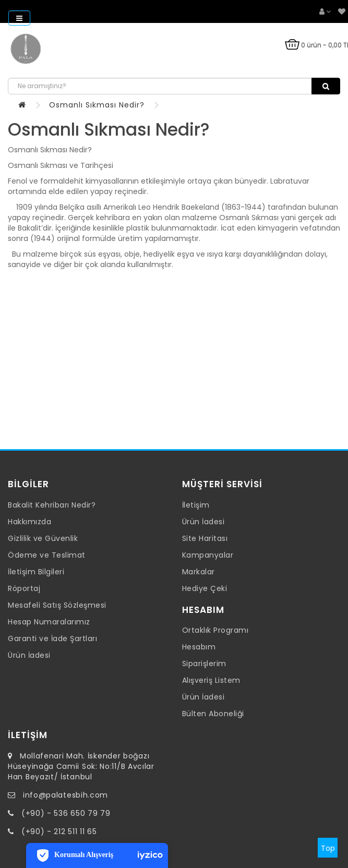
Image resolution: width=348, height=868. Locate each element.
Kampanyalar (208, 555)
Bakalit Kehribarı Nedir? (52, 505)
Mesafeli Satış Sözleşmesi (57, 605)
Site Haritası (205, 538)
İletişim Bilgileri (36, 572)
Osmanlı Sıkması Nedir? (97, 105)
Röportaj (24, 588)
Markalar (199, 572)
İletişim (196, 505)
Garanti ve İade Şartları (52, 638)
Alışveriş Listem (211, 680)
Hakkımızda (29, 522)
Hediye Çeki (205, 588)
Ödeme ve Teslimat (47, 555)
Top (328, 848)
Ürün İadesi (29, 655)
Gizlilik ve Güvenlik (43, 538)
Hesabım (199, 647)
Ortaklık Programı (215, 630)
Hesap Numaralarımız (49, 622)
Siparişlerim (204, 664)
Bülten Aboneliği (213, 714)
